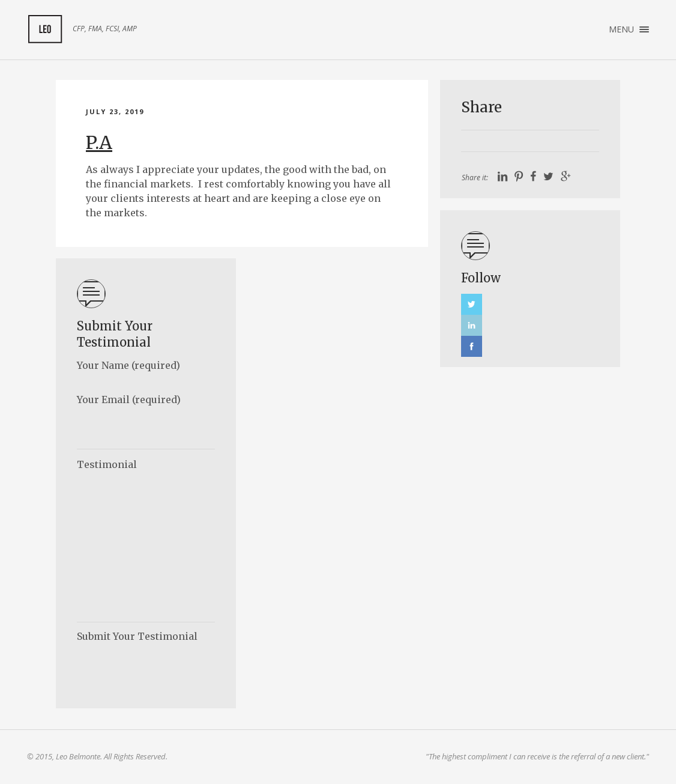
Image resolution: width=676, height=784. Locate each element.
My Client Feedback (45, 29)
